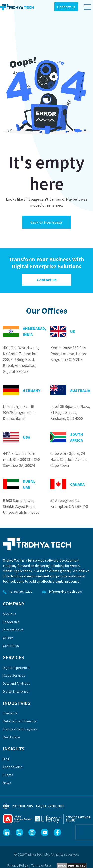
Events (8, 775)
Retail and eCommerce (20, 721)
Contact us (66, 7)
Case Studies (13, 767)
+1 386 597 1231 (18, 592)
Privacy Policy (18, 865)
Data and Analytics (16, 683)
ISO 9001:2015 (23, 806)
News (7, 783)
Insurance (10, 713)
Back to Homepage (46, 222)
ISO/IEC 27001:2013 (50, 806)
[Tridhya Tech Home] (17, 7)
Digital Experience (16, 668)
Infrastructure (13, 630)
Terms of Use (41, 865)
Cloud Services (14, 675)
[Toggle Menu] (86, 7)
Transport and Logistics (20, 729)
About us (10, 614)
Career (8, 638)
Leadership (11, 622)
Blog (6, 759)
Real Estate (11, 737)
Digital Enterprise (16, 691)
